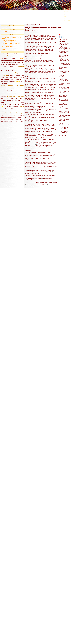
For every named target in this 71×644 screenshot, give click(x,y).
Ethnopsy (16, 79)
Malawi (19, 94)
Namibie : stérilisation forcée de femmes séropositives (64, 73)
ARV (22, 58)
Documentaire (11, 75)
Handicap (15, 88)
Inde (23, 90)
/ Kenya (35, 33)
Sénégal (17, 117)
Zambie (17, 122)
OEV (3, 106)
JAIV (2, 92)
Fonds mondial (4, 82)
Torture (2, 122)
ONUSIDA (15, 107)
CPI (1, 71)
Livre (22, 92)
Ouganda (3, 109)
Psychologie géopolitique (9, 45)
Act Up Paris (4, 54)
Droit (16, 75)
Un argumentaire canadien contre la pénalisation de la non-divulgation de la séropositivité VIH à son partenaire (64, 81)
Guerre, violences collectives (12, 86)
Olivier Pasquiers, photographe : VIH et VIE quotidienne (63, 134)
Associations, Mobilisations (9, 40)
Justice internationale (7, 47)
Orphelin (21, 107)
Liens (66, 17)
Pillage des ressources (17, 109)
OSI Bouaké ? (67, 9)
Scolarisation (12, 117)
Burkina (18, 62)
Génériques (4, 84)
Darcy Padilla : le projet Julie (63, 76)
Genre (22, 84)
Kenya (15, 92)
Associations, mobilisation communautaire (12, 60)
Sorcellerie (16, 119)
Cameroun (3, 64)
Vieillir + (61, 70)
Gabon (22, 82)
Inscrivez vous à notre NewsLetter (12, 27)
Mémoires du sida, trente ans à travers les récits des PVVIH (64, 55)
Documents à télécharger (67, 13)
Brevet (15, 62)
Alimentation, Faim (8, 58)
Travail (5, 122)
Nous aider (67, 20)
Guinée (2, 88)
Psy (6, 115)
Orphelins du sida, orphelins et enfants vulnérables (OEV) (11, 38)
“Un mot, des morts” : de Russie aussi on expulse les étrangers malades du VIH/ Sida (64, 111)
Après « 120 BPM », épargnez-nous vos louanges (64, 45)
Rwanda (22, 115)
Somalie (11, 119)
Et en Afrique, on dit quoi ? (9, 42)
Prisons (2, 115)
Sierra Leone (6, 119)
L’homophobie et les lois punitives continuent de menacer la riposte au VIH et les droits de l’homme (64, 66)
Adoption (3, 56)
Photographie (8, 109)
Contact (66, 19)
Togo (23, 119)
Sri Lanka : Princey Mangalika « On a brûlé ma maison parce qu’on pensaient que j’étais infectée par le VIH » (64, 126)
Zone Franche (6, 48)
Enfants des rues (6, 77)
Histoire (22, 88)
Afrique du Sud (19, 56)
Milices (22, 100)
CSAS (7, 71)
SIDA (2, 119)
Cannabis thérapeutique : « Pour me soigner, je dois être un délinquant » (64, 88)
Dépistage (22, 71)
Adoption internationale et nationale (11, 43)
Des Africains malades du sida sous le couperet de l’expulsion (64, 115)
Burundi (22, 62)
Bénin (2, 62)
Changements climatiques (18, 64)
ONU (11, 107)
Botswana (11, 62)
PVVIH (14, 115)
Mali (23, 94)
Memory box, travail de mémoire (12, 98)
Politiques (4, 111)
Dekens (14, 71)
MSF (19, 104)
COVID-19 (5, 50)
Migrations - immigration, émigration (10, 100)
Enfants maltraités (19, 77)
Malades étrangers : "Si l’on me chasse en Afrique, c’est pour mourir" (64, 120)
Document (4, 75)
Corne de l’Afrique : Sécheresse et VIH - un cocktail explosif (64, 95)
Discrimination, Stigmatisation (12, 73)
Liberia (19, 92)
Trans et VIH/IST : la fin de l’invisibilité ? (64, 92)
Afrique (10, 56)
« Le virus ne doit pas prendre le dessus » (64, 131)
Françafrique (11, 82)
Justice (10, 92)
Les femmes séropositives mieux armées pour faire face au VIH (64, 105)
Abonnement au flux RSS (13, 32)
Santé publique (5, 117)
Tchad (20, 119)
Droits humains (20, 75)
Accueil (27, 25)
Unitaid (8, 122)
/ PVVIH (31, 33)
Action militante (13, 54)
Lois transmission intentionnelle (8, 94)
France (17, 81)
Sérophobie (21, 117)
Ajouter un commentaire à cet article (35, 185)
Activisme (21, 54)
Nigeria (22, 104)
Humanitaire (18, 90)
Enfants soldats (5, 79)
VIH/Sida (4, 36)
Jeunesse (6, 92)
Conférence (20, 66)
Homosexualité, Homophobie (8, 90)
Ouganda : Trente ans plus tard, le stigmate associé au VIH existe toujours (64, 60)
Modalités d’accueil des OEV (9, 104)
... (65, 22)
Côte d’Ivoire (14, 69)
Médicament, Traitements (16, 96)
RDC (18, 115)
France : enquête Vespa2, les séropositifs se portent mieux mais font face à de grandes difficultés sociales (64, 50)
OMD (7, 107)
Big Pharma (6, 62)
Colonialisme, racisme (7, 67)
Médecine (3, 96)
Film (23, 79)
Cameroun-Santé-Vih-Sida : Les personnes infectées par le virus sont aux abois (64, 100)
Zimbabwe (21, 122)
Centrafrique (9, 64)
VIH (14, 121)
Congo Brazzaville (4, 69)
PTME (9, 115)
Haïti (8, 88)
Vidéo (11, 122)
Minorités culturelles (12, 102)
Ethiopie (12, 79)
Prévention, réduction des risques (12, 113)
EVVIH (20, 79)
